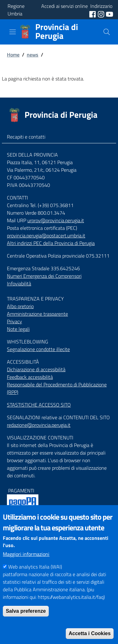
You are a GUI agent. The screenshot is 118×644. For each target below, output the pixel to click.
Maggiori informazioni (26, 564)
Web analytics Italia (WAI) (35, 577)
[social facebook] (93, 14)
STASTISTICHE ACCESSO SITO (39, 405)
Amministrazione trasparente (37, 314)
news (33, 55)
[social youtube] (110, 14)
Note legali (18, 329)
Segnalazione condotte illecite (38, 349)
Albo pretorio (20, 306)
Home (13, 55)
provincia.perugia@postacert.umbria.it (46, 236)
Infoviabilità (19, 283)
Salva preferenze (26, 621)
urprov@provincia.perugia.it (56, 220)
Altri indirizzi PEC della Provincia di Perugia (51, 243)
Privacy (14, 321)
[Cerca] (107, 32)
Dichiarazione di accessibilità (36, 369)
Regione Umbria (16, 10)
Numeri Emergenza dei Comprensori (44, 276)
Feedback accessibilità (30, 377)
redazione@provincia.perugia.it (39, 425)
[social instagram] (102, 14)
